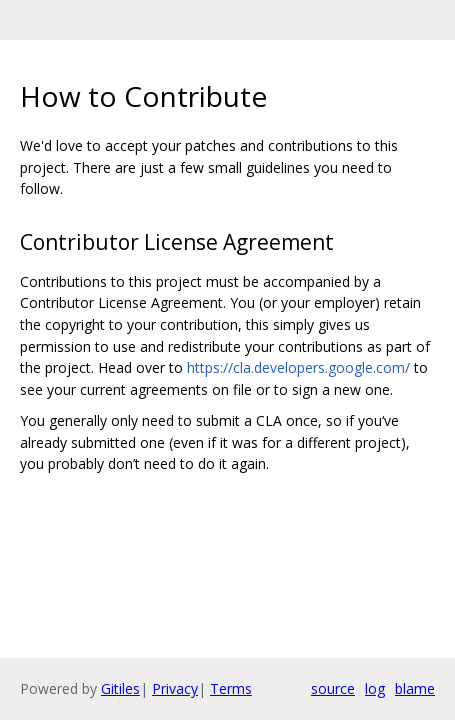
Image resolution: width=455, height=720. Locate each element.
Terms (231, 688)
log (375, 688)
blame (415, 688)
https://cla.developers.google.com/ (298, 367)
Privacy (175, 688)
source (333, 688)
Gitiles (120, 688)
